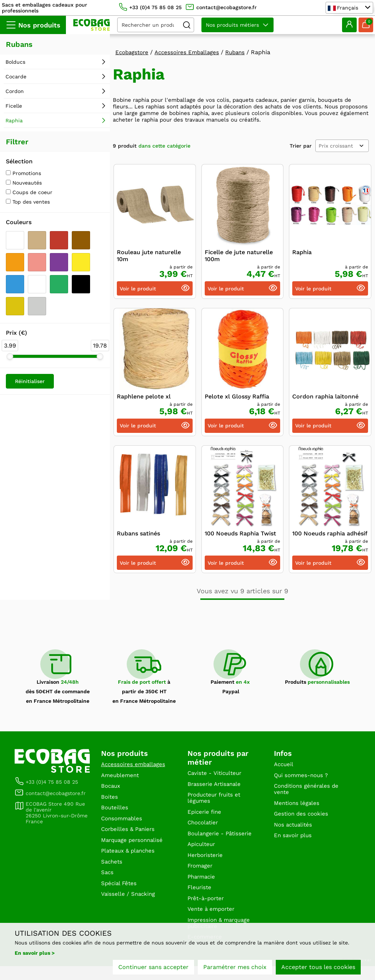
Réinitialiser (30, 381)
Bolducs (15, 62)
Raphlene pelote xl (144, 398)
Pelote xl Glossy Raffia (237, 398)
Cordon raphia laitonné (325, 398)
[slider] (10, 356)
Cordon (15, 91)
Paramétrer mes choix (235, 968)
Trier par (301, 147)
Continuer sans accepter (153, 968)
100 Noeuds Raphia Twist (240, 535)
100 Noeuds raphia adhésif (330, 535)
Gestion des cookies (302, 819)
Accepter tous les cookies (318, 968)
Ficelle (14, 106)
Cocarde (16, 77)
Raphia (302, 254)
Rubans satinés (138, 535)
